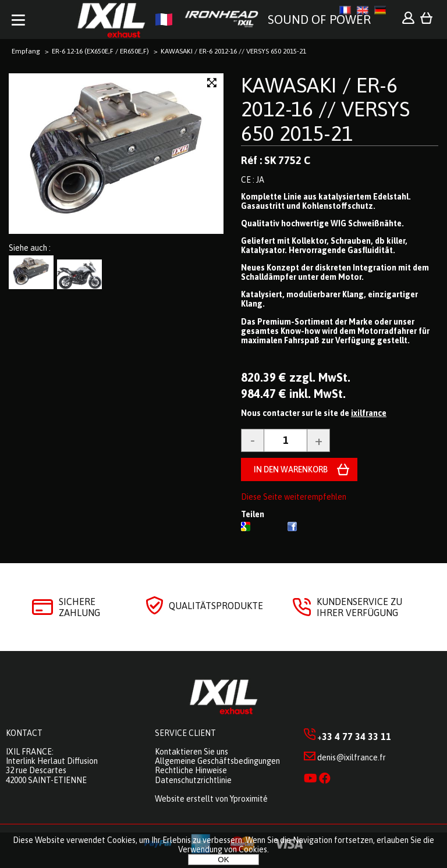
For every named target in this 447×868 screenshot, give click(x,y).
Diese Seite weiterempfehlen (294, 497)
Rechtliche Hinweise (191, 770)
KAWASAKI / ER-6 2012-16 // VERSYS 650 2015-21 (325, 109)
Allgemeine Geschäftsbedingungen (217, 761)
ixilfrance (369, 413)
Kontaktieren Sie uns (191, 752)
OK (223, 860)
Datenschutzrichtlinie (193, 780)
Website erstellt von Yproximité (211, 799)
